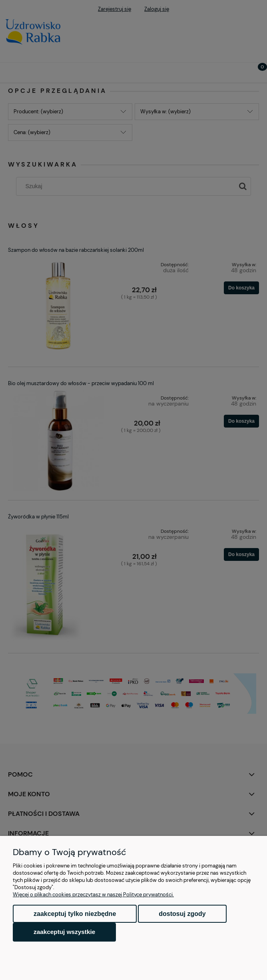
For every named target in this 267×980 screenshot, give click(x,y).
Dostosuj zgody (182, 914)
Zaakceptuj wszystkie (64, 932)
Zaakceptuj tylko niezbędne (75, 914)
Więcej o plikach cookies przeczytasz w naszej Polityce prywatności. (93, 895)
